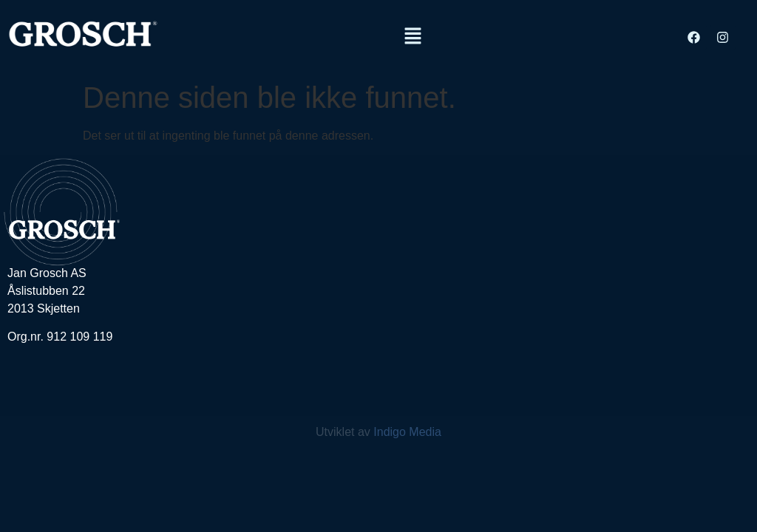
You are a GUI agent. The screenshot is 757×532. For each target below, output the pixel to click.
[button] (413, 37)
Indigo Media (407, 432)
